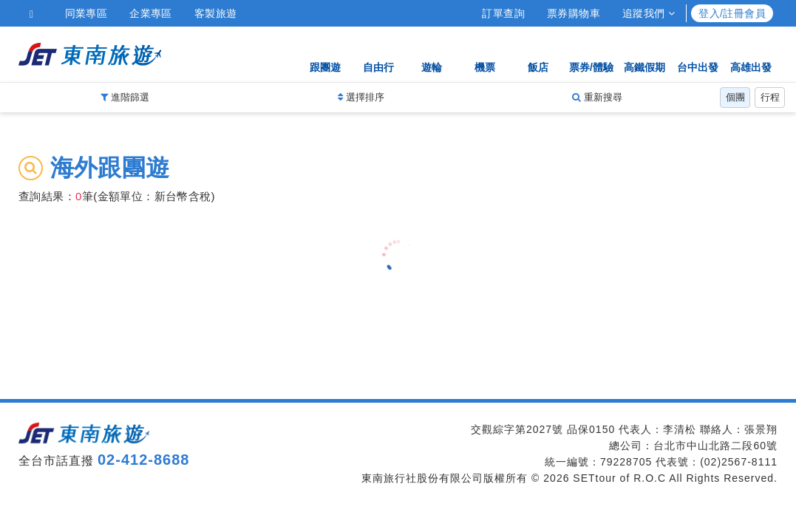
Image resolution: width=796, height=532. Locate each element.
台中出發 (698, 54)
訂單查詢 (503, 13)
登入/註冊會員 (732, 13)
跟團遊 (325, 54)
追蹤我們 (649, 13)
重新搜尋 (597, 97)
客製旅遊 (216, 13)
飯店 (538, 54)
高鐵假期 (644, 54)
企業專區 (151, 13)
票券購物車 (574, 13)
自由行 (378, 54)
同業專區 (86, 13)
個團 (735, 97)
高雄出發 (751, 54)
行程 (770, 97)
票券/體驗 (591, 54)
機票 (485, 54)
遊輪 (432, 54)
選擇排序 (361, 97)
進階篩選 (125, 97)
